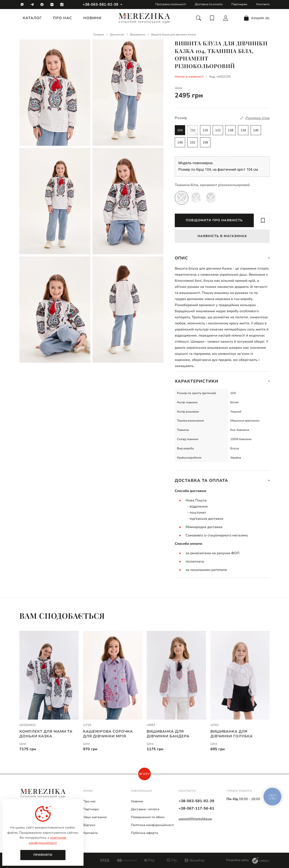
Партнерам (239, 4)
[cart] (257, 18)
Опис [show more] (222, 258)
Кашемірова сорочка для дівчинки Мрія (108, 734)
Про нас (63, 18)
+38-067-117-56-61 (196, 808)
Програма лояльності (171, 4)
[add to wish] (263, 220)
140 (256, 130)
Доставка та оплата (209, 4)
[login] (226, 18)
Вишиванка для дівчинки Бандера (168, 734)
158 (205, 142)
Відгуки (89, 825)
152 (193, 142)
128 (231, 130)
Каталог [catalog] (32, 18)
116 (205, 130)
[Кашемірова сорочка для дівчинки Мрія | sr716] (113, 675)
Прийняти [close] (43, 855)
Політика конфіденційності (153, 825)
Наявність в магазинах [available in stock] (222, 236)
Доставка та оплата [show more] (222, 480)
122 (218, 130)
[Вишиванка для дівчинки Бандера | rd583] (176, 675)
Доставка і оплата (145, 809)
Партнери (91, 809)
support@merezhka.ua (195, 819)
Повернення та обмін (148, 817)
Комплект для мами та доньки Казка (46, 734)
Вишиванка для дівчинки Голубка (232, 734)
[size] (255, 118)
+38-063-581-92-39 (100, 5)
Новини (92, 18)
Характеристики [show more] (222, 381)
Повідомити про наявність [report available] (214, 220)
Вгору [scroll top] (144, 774)
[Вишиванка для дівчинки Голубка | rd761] (240, 675)
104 (180, 130)
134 (243, 130)
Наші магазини (95, 817)
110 (193, 130)
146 (180, 142)
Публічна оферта (144, 833)
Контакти (263, 4)
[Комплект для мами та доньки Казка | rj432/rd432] (49, 675)
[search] (198, 18)
